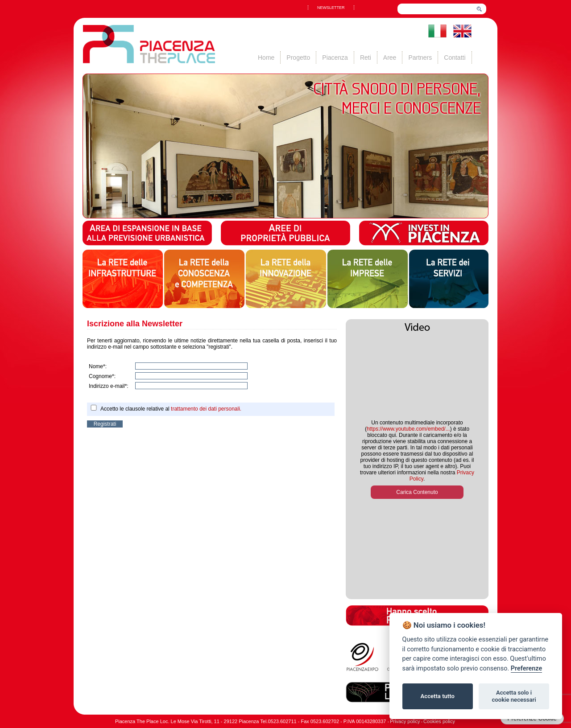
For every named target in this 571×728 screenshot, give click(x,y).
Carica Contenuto (417, 492)
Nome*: (98, 366)
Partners (420, 58)
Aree (390, 58)
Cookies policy (439, 721)
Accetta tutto (438, 696)
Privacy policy (405, 721)
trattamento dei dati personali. (206, 409)
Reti (366, 58)
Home (266, 58)
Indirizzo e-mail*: (109, 386)
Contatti (455, 58)
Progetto (298, 58)
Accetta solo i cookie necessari (514, 696)
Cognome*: (102, 376)
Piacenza (335, 58)
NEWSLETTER (331, 8)
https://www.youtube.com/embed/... (408, 429)
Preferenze (526, 668)
